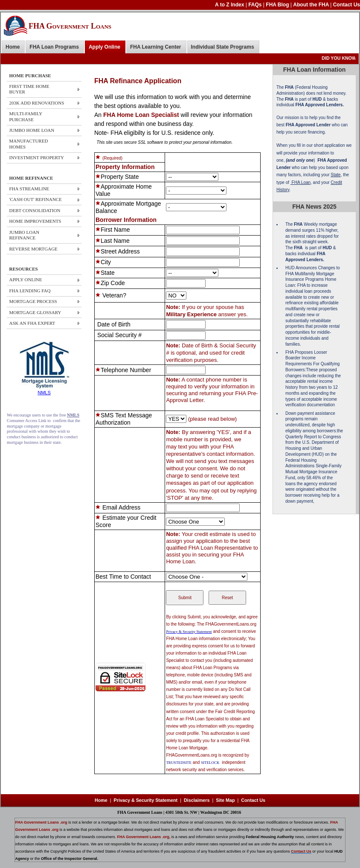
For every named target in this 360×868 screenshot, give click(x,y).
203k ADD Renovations (37, 103)
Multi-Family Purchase (26, 116)
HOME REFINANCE (31, 178)
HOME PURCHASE (30, 76)
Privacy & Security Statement (146, 800)
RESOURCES (24, 269)
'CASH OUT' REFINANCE (36, 199)
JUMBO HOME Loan (32, 130)
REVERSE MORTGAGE (33, 249)
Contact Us (347, 5)
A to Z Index (230, 5)
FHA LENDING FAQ (30, 291)
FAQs (256, 5)
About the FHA (312, 5)
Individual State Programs (223, 47)
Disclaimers (197, 800)
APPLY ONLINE (26, 280)
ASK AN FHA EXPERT (32, 323)
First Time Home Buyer (29, 89)
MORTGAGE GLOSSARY (35, 312)
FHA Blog (278, 5)
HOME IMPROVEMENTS (35, 221)
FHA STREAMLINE (29, 189)
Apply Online (105, 47)
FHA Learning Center (156, 47)
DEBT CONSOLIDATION (35, 210)
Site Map (225, 800)
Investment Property (37, 157)
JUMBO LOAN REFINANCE (25, 235)
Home (13, 47)
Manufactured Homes (29, 144)
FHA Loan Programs (54, 47)
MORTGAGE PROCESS (33, 301)
